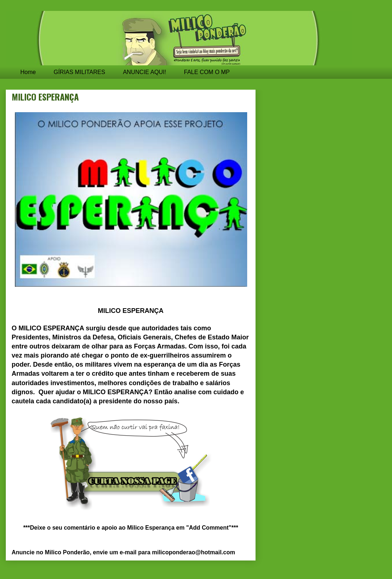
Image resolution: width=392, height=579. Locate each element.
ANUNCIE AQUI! (145, 72)
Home (28, 72)
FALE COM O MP (207, 72)
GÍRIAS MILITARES (79, 72)
